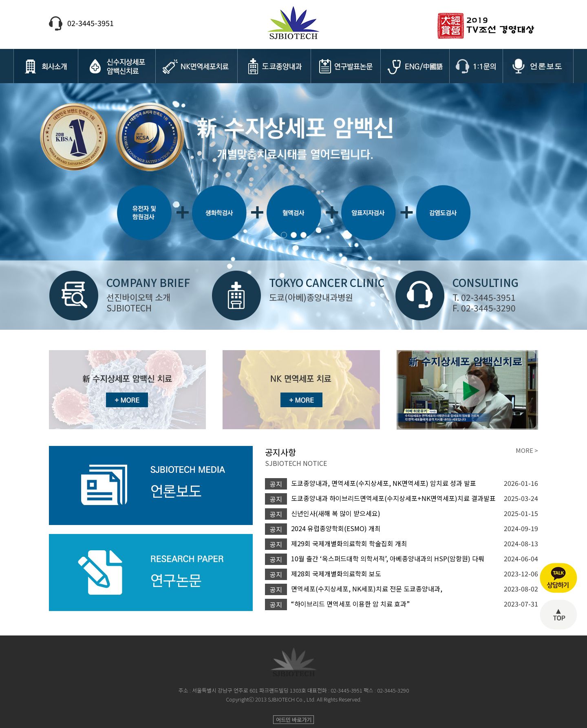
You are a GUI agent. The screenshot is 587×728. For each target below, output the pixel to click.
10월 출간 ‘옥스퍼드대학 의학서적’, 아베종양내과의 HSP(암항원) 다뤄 (388, 558)
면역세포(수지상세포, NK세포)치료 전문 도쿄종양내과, (367, 589)
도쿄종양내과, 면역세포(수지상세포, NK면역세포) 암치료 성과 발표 (384, 483)
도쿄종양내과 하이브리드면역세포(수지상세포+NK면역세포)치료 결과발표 (393, 498)
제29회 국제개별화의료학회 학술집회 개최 (349, 543)
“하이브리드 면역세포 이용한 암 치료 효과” (350, 604)
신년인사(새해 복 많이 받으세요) (336, 513)
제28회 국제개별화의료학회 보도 (336, 574)
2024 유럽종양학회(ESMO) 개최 (336, 528)
